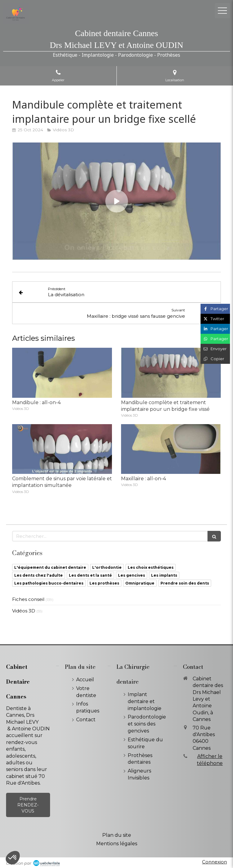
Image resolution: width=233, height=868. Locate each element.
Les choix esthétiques (151, 567)
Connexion (214, 862)
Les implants (164, 575)
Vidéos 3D (24, 611)
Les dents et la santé (90, 575)
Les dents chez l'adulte (39, 575)
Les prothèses (104, 583)
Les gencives (132, 575)
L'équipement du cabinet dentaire (50, 567)
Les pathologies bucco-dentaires (49, 583)
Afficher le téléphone (210, 760)
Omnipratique (140, 583)
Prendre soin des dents (185, 583)
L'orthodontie (107, 567)
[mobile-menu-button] (222, 11)
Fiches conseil (28, 599)
